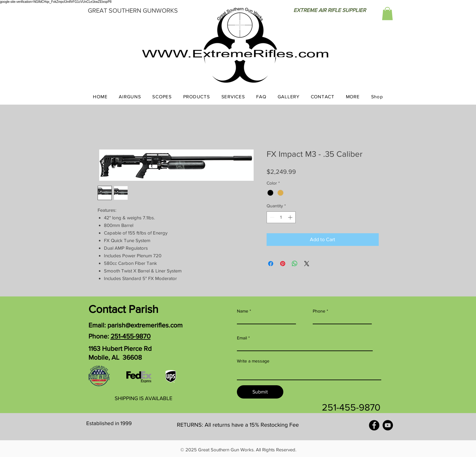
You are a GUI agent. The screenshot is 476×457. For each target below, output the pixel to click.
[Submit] (260, 392)
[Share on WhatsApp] (295, 264)
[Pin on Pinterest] (283, 264)
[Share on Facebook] (271, 264)
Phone (319, 311)
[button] (387, 14)
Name (243, 311)
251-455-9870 (131, 336)
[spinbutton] (281, 217)
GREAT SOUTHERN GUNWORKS (133, 10)
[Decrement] (271, 217)
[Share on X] (307, 264)
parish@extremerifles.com (145, 325)
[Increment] (291, 217)
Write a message (253, 361)
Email (242, 338)
